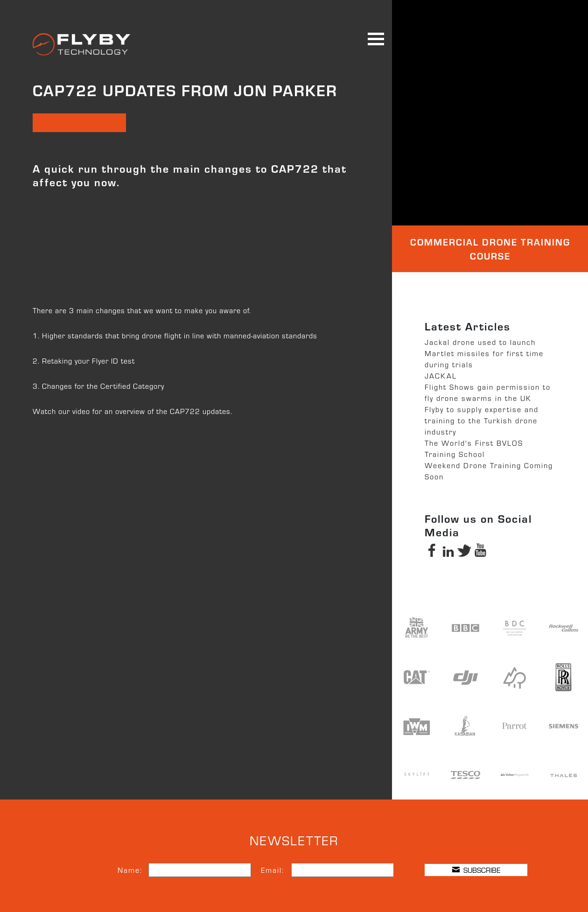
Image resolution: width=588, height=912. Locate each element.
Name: (130, 870)
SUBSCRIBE (476, 870)
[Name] (200, 870)
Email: (273, 870)
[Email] (343, 870)
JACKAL (441, 375)
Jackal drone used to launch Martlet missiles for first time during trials (484, 353)
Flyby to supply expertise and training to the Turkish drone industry (482, 420)
